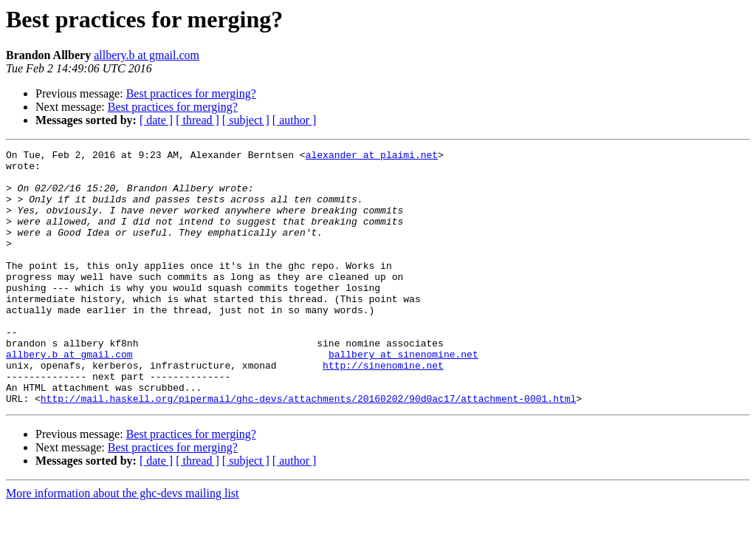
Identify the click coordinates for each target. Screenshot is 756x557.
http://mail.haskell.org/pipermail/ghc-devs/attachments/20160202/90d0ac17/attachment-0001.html (308, 449)
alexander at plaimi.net (372, 157)
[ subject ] (246, 120)
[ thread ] (197, 120)
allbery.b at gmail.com (147, 55)
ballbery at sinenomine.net (403, 396)
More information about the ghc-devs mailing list (123, 544)
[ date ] (156, 120)
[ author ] (295, 120)
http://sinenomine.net (383, 409)
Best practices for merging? (191, 93)
